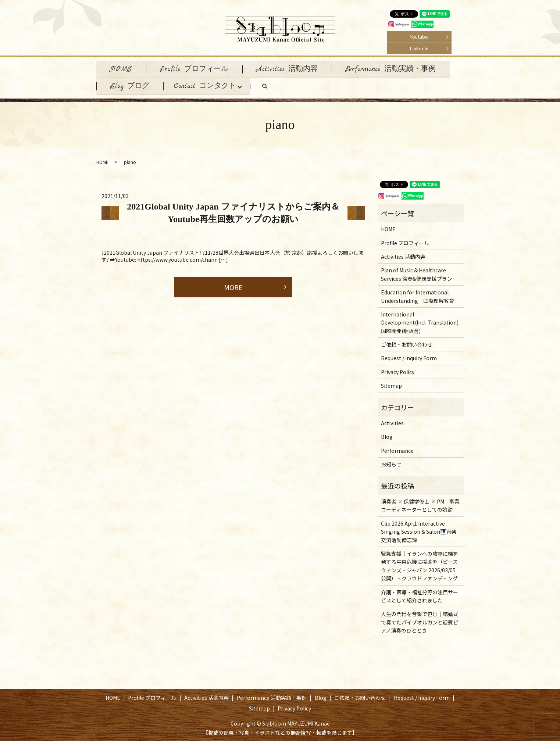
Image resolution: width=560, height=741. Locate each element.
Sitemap (391, 384)
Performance (397, 449)
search (275, 87)
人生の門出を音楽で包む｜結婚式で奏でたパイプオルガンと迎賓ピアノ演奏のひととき (420, 621)
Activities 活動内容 (291, 69)
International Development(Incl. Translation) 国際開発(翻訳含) (420, 321)
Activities (392, 422)
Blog (387, 435)
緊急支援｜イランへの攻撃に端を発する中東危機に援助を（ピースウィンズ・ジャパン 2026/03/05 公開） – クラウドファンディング (420, 564)
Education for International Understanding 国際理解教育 (418, 295)
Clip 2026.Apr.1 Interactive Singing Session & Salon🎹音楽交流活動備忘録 (419, 530)
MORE (233, 285)
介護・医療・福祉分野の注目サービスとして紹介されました (420, 594)
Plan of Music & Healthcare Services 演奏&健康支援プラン (417, 273)
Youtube (419, 37)
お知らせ (391, 463)
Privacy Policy (398, 370)
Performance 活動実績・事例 (396, 69)
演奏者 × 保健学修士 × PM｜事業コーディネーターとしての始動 (420, 504)
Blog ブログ (131, 85)
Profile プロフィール (197, 69)
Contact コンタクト (207, 85)
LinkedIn (419, 48)
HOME (122, 69)
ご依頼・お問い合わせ (407, 343)
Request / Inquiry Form (409, 357)
